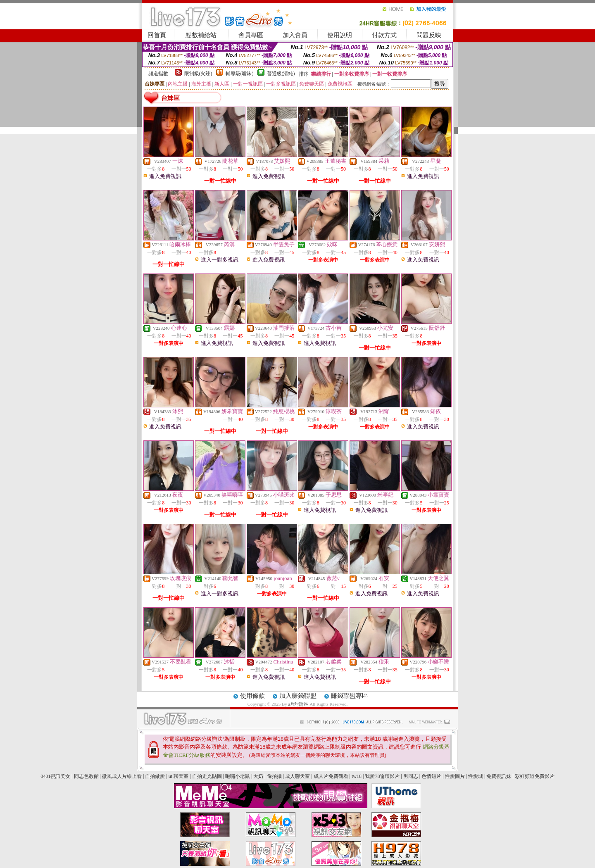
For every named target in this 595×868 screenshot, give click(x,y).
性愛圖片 (455, 776)
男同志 (411, 776)
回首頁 (157, 35)
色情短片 (431, 776)
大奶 (258, 776)
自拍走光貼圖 (207, 776)
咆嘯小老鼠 (238, 776)
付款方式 (384, 35)
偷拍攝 (274, 776)
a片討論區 (299, 704)
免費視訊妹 (499, 776)
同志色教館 (86, 776)
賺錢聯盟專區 (350, 696)
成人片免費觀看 (331, 776)
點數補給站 (201, 35)
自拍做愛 (155, 776)
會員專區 (251, 35)
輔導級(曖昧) (240, 74)
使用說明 (340, 35)
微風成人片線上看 (122, 776)
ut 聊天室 (179, 776)
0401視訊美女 (55, 776)
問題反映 (429, 35)
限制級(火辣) (198, 74)
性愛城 (476, 776)
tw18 (357, 776)
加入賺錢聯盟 (298, 696)
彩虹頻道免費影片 (535, 776)
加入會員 (295, 35)
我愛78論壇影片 (382, 776)
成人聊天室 (297, 776)
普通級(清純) (281, 74)
